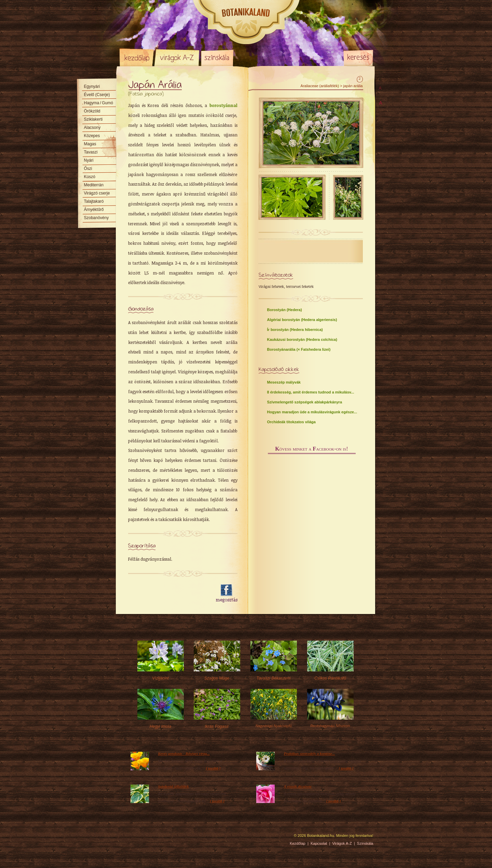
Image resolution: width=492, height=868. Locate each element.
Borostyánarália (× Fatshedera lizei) (299, 349)
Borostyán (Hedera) (285, 310)
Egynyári (92, 86)
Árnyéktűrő (94, 210)
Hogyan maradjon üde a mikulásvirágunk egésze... (312, 412)
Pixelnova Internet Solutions (136, 838)
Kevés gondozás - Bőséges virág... (184, 753)
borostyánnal (223, 105)
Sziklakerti (93, 119)
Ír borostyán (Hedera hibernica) (295, 330)
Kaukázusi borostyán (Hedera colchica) (302, 339)
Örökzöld (92, 111)
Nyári (89, 160)
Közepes (92, 136)
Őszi (88, 169)
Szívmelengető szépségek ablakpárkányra (305, 402)
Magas (90, 144)
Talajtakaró (94, 201)
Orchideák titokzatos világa (291, 422)
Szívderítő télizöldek (174, 786)
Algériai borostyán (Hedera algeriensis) (302, 320)
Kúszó (90, 177)
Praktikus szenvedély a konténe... (310, 753)
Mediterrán (94, 185)
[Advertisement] (168, 593)
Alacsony (92, 128)
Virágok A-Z (177, 57)
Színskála (217, 57)
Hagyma (99, 103)
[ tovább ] (213, 768)
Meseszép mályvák (284, 382)
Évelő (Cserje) (97, 95)
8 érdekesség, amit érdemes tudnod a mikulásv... (311, 392)
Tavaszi (91, 152)
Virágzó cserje (97, 193)
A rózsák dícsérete (298, 786)
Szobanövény (97, 218)
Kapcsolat (319, 843)
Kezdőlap (137, 57)
